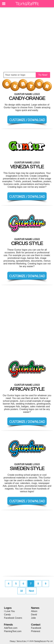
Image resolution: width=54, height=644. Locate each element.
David (34, 615)
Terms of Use (21, 641)
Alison (34, 611)
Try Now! (43, 75)
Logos (8, 608)
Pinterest (36, 631)
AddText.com (11, 628)
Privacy (12, 641)
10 (21, 591)
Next (31, 591)
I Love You (9, 611)
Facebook (36, 628)
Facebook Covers (13, 618)
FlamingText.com (13, 631)
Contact (36, 625)
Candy (7, 615)
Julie (33, 618)
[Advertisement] (27, 40)
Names (35, 608)
